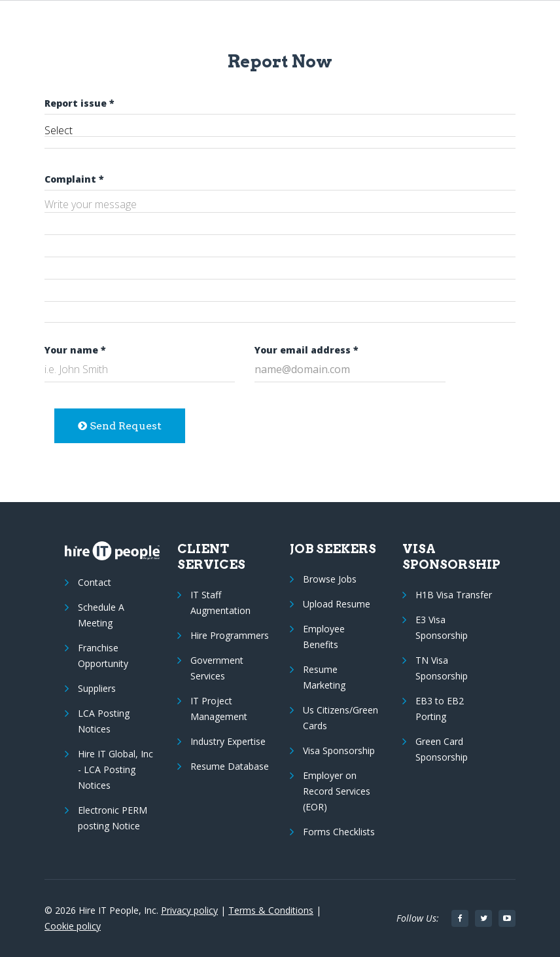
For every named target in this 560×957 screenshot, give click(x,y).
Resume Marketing (324, 677)
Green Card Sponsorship (442, 749)
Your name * (75, 350)
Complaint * (74, 179)
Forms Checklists (339, 832)
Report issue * (79, 103)
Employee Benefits (324, 637)
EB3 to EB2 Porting (440, 709)
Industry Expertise (228, 741)
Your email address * (306, 350)
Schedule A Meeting (101, 615)
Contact (95, 582)
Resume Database (230, 766)
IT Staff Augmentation (220, 603)
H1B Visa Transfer (454, 595)
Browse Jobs (330, 579)
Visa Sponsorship (339, 750)
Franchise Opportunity (103, 656)
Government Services (217, 668)
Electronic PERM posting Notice (113, 818)
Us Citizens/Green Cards (341, 718)
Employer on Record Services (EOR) (337, 791)
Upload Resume (337, 604)
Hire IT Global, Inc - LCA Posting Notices (115, 769)
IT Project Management (219, 709)
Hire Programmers (230, 635)
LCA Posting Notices (104, 721)
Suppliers (97, 688)
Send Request (120, 426)
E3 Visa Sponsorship (442, 627)
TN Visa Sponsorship (442, 668)
